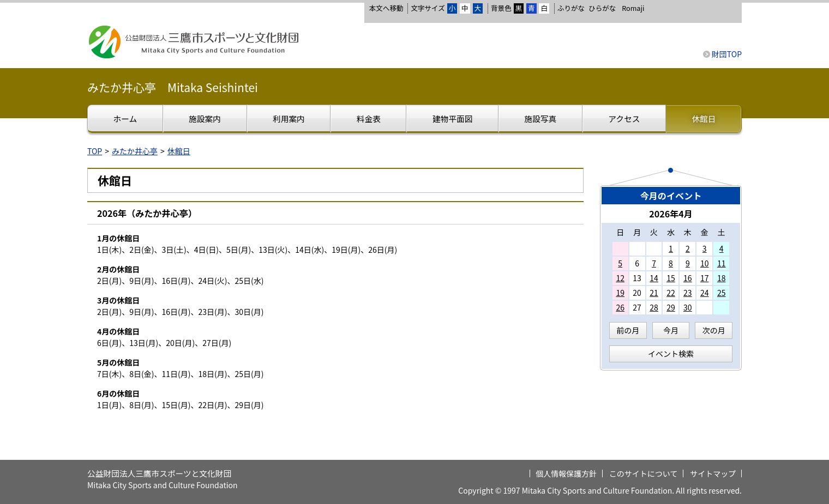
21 (654, 293)
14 (654, 278)
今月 (671, 330)
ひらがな (602, 8)
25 (722, 293)
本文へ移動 (386, 8)
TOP (95, 151)
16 (688, 278)
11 (722, 263)
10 (705, 263)
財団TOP (727, 54)
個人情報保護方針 (566, 473)
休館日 (179, 151)
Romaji (633, 8)
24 (705, 293)
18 (722, 278)
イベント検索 (671, 354)
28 (654, 307)
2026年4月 (671, 214)
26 (620, 307)
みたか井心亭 (135, 151)
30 (688, 307)
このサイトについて (644, 473)
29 (671, 307)
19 (620, 293)
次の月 (714, 330)
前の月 (628, 330)
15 (671, 278)
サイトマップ (713, 473)
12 (620, 278)
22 (671, 293)
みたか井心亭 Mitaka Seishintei (173, 87)
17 (705, 278)
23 (688, 293)
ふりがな (571, 8)
